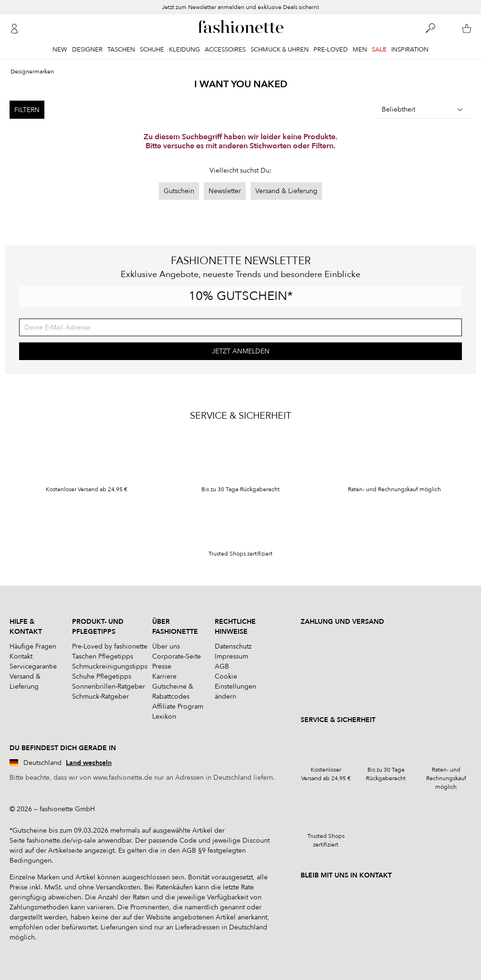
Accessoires (225, 50)
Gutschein (179, 191)
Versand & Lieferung (286, 191)
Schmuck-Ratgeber (100, 696)
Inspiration (410, 50)
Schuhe (152, 50)
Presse (162, 666)
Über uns (166, 646)
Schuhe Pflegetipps (102, 676)
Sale (379, 50)
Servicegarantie (33, 666)
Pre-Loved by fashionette (110, 646)
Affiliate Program (178, 707)
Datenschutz (233, 646)
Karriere (164, 676)
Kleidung (184, 50)
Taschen (121, 50)
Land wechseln (89, 763)
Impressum (231, 656)
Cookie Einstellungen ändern (235, 686)
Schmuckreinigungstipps (110, 666)
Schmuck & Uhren (280, 50)
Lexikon (164, 717)
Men (360, 50)
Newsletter (225, 191)
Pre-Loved (331, 50)
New (60, 50)
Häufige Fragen (33, 646)
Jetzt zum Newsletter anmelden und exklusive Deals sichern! (240, 7)
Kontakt (21, 656)
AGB (222, 666)
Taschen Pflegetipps (103, 656)
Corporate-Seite (177, 656)
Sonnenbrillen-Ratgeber (109, 686)
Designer (87, 50)
